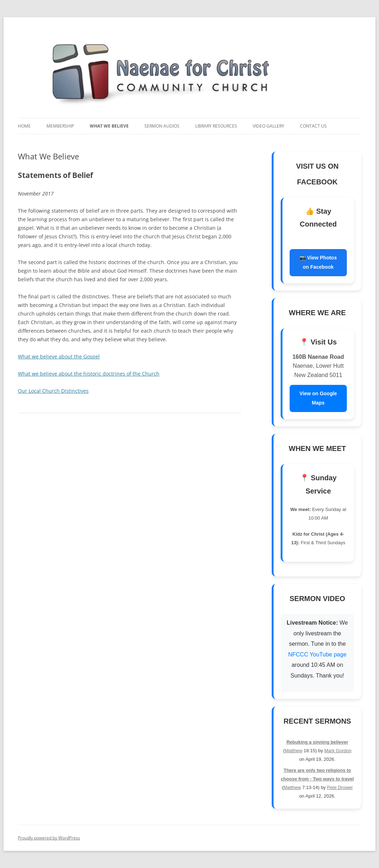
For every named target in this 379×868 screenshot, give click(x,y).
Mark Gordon (338, 751)
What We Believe (109, 126)
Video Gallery (269, 126)
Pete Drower (340, 787)
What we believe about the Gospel (59, 356)
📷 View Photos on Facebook (318, 262)
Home (24, 126)
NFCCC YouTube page (317, 654)
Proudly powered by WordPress (49, 838)
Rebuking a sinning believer (317, 742)
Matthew (293, 751)
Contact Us (313, 126)
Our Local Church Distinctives (53, 391)
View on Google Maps (318, 398)
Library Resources (216, 126)
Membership (60, 126)
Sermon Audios (162, 126)
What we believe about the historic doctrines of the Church (89, 374)
